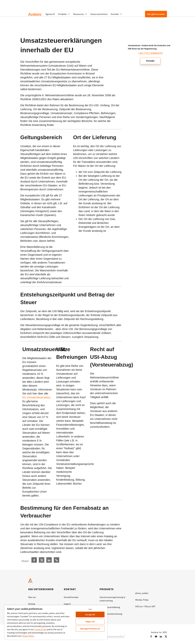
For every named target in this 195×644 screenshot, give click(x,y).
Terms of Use (40, 629)
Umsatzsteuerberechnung (112, 613)
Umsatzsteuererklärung (111, 607)
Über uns (32, 597)
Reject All (90, 622)
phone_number (142, 593)
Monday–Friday (142, 600)
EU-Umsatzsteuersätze (36, 397)
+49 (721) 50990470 (150, 53)
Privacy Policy (28, 636)
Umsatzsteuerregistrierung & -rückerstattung (114, 599)
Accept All (90, 614)
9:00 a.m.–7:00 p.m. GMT (146, 606)
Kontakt (150, 61)
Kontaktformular (72, 597)
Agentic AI (50, 14)
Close (90, 609)
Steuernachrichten (99, 14)
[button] (64, 14)
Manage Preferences (90, 629)
